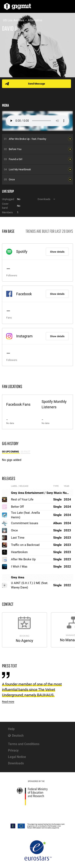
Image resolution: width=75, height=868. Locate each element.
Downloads (16, 763)
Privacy (13, 750)
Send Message (36, 84)
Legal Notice (17, 757)
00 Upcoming (11, 452)
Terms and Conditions (24, 744)
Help (11, 729)
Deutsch (18, 736)
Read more (8, 702)
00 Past (25, 452)
